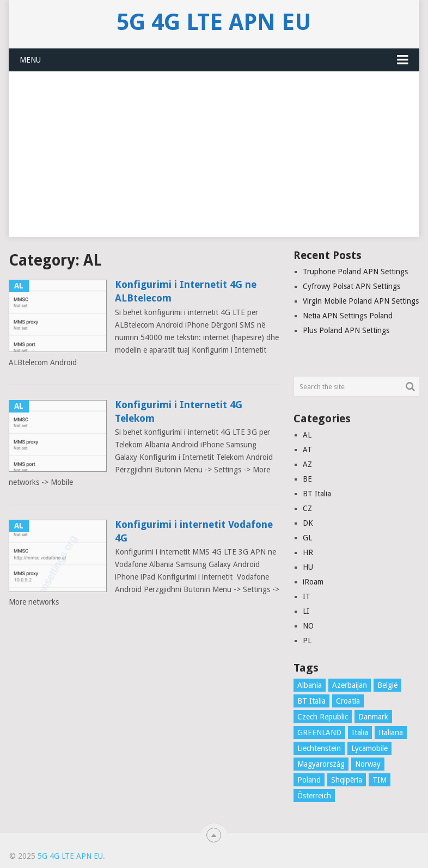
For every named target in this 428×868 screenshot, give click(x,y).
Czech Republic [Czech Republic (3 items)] (323, 717)
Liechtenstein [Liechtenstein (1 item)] (319, 748)
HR (308, 552)
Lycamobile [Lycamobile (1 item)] (369, 748)
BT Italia (317, 494)
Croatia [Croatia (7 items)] (348, 701)
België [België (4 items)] (387, 685)
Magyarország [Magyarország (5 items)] (321, 764)
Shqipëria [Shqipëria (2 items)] (347, 780)
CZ (307, 508)
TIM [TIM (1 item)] (380, 780)
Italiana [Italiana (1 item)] (391, 732)
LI (306, 611)
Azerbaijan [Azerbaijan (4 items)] (350, 685)
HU (308, 567)
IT (307, 596)
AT (307, 450)
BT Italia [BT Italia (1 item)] (311, 701)
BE (307, 479)
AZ (307, 464)
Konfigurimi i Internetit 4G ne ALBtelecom (186, 291)
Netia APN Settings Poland (348, 316)
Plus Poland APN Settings (346, 330)
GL (307, 538)
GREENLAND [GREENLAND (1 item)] (319, 732)
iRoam (313, 582)
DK (308, 523)
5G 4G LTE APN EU (214, 22)
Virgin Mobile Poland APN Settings (361, 301)
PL (307, 641)
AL (307, 435)
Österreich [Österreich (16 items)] (314, 796)
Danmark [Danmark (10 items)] (373, 717)
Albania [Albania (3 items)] (310, 685)
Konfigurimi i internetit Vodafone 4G (194, 531)
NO (308, 626)
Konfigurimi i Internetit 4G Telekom (179, 411)
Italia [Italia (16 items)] (360, 732)
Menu (30, 60)
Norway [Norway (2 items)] (368, 764)
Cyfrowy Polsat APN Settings (351, 286)
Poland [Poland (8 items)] (309, 780)
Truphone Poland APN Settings (355, 272)
